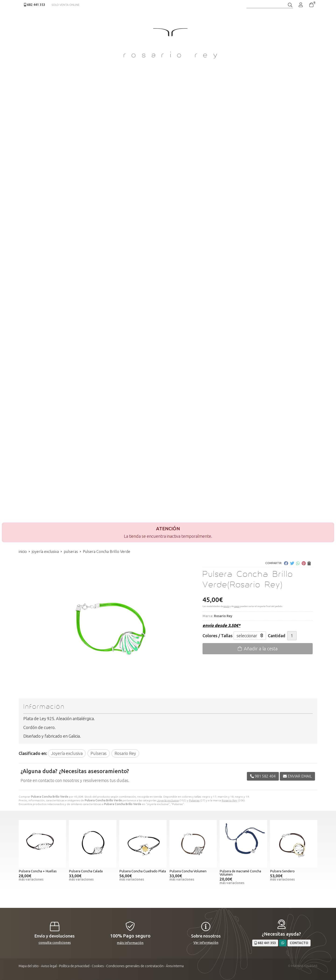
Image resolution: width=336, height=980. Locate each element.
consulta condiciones (55, 943)
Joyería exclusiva (168, 800)
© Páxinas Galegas (303, 966)
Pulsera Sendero (282, 871)
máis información (130, 943)
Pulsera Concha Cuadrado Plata (143, 871)
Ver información (206, 943)
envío (226, 606)
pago (237, 606)
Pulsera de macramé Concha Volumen (240, 873)
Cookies (98, 966)
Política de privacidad (74, 966)
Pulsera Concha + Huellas (38, 871)
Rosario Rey (229, 800)
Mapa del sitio (29, 966)
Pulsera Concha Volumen (188, 871)
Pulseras (194, 800)
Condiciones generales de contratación (135, 966)
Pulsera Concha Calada (86, 871)
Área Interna (175, 966)
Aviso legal (49, 966)
